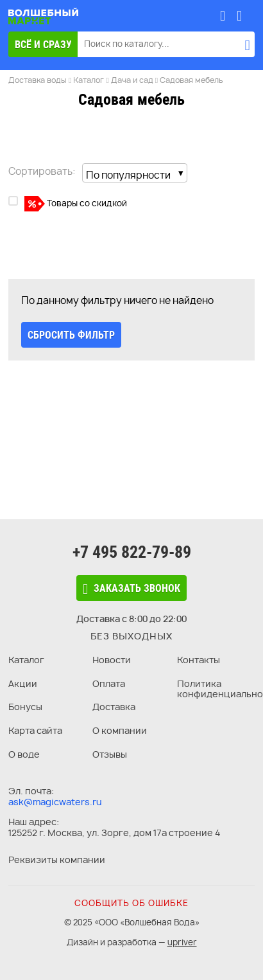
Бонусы (25, 707)
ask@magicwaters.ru (55, 802)
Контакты (199, 660)
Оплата (109, 683)
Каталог (26, 660)
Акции (23, 683)
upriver (182, 942)
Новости (112, 660)
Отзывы (110, 754)
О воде (24, 754)
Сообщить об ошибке (131, 903)
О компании (120, 730)
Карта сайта (35, 730)
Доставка (114, 707)
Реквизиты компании (57, 860)
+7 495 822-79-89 (132, 552)
